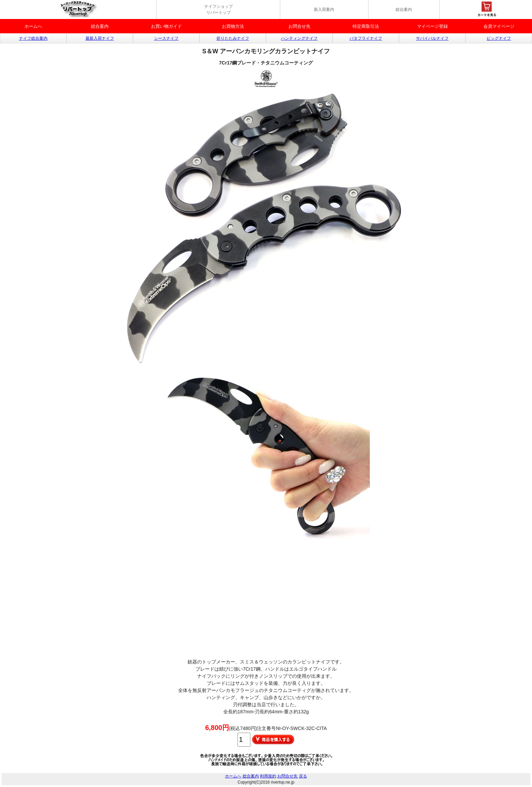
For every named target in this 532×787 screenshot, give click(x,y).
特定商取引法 (366, 26)
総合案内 (404, 10)
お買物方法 (233, 26)
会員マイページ (499, 26)
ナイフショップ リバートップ (218, 10)
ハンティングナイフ (299, 38)
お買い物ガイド (166, 26)
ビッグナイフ (499, 38)
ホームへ (33, 26)
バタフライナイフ (366, 38)
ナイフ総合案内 (33, 38)
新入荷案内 (324, 10)
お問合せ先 (299, 26)
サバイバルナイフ (432, 38)
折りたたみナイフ (233, 38)
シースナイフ (166, 38)
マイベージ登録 (432, 26)
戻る (303, 776)
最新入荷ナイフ (100, 38)
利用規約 (268, 776)
